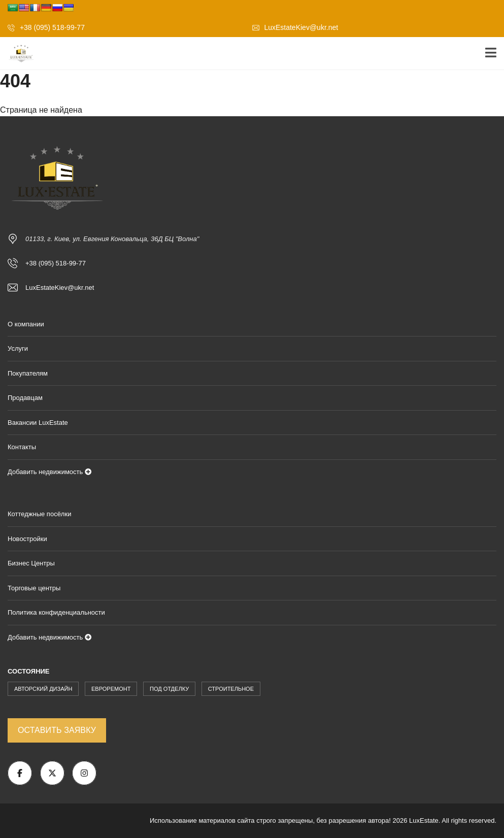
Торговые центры (34, 588)
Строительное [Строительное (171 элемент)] (231, 689)
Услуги (18, 348)
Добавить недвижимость (49, 472)
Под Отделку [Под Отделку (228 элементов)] (169, 689)
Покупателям (28, 373)
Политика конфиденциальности (56, 612)
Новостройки (27, 539)
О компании (26, 324)
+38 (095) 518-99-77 (46, 27)
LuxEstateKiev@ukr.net (295, 27)
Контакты (22, 447)
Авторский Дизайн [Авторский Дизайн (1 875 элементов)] (43, 689)
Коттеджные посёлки (39, 514)
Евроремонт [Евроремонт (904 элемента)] (111, 689)
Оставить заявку (57, 730)
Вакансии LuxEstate (38, 423)
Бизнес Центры (31, 563)
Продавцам (25, 398)
